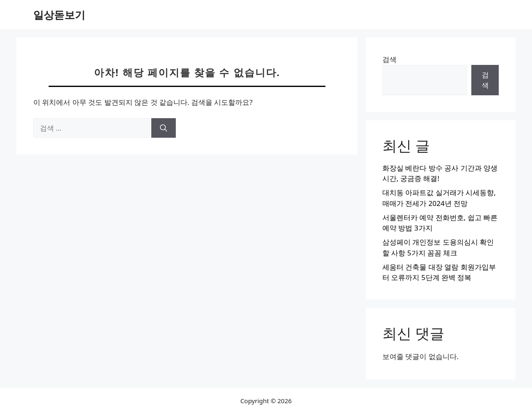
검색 (389, 59)
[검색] (164, 128)
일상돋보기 (59, 15)
